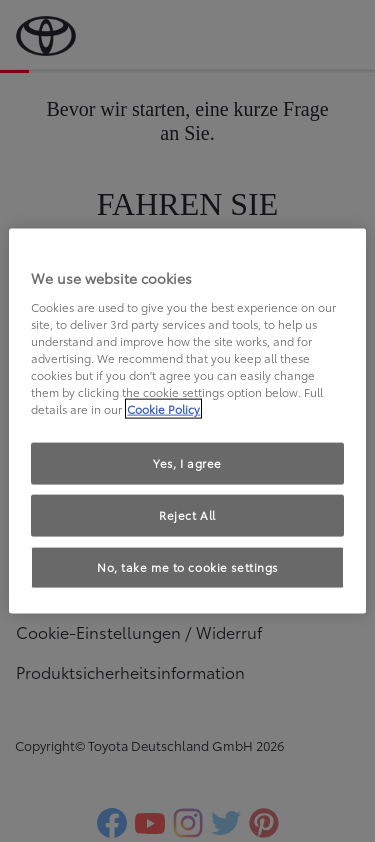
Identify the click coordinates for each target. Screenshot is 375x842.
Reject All (187, 515)
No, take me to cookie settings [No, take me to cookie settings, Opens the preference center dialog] (187, 566)
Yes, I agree (187, 463)
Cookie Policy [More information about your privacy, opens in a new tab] (163, 409)
